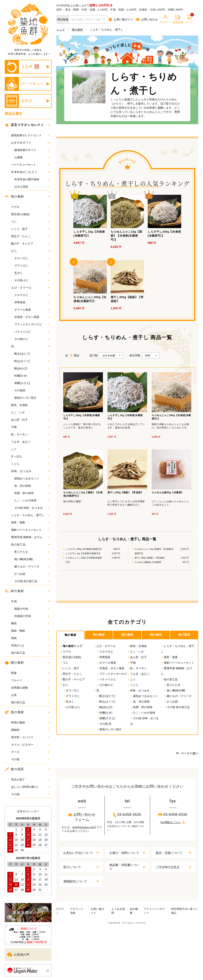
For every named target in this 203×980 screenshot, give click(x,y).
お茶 (30, 695)
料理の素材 (30, 723)
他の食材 (14, 712)
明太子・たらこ (30, 236)
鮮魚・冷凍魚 (30, 405)
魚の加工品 (18, 544)
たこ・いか (30, 412)
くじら (30, 464)
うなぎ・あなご (30, 442)
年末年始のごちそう (24, 172)
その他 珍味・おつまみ (32, 508)
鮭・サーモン (30, 434)
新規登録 (178, 19)
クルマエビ (32, 295)
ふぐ (30, 449)
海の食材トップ (71, 646)
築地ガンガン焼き (32, 398)
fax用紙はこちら (173, 822)
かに (14, 251)
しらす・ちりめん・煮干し (30, 515)
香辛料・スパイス (30, 737)
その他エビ (32, 339)
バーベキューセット (30, 165)
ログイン (166, 19)
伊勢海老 (32, 302)
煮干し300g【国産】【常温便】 (150, 558)
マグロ (30, 207)
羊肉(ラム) (30, 645)
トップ (60, 30)
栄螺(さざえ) (32, 383)
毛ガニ (32, 273)
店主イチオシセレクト (24, 125)
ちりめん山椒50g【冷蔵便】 (148, 562)
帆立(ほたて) (32, 354)
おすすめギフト (21, 143)
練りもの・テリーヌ (32, 566)
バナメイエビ (32, 332)
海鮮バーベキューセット (30, 530)
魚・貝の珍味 (32, 486)
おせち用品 (32, 187)
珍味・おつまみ (21, 471)
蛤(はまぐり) (32, 361)
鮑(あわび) (32, 368)
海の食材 (14, 197)
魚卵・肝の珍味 (32, 493)
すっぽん (30, 456)
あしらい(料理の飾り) (30, 787)
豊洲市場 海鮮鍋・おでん (30, 537)
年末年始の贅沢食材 (32, 179)
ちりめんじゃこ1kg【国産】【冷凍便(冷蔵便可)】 (154, 551)
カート (189, 19)
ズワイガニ (32, 266)
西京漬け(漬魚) (30, 214)
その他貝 (32, 390)
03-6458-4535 (127, 815)
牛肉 (14, 601)
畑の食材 (14, 663)
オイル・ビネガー (30, 745)
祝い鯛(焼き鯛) (32, 559)
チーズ (30, 752)
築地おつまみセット (32, 478)
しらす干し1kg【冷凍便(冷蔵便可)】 (83, 553)
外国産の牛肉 (32, 616)
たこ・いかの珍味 (32, 500)
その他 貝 (104, 724)
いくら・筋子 (30, 229)
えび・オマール (21, 288)
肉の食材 (14, 591)
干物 (30, 427)
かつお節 (32, 574)
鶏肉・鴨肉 (30, 631)
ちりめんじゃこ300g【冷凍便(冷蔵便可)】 (84, 560)
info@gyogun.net (83, 827)
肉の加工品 (30, 653)
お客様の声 (18, 955)
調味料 (30, 730)
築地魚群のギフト (32, 150)
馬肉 (30, 638)
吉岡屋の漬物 (30, 688)
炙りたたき (32, 552)
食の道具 (14, 769)
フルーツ (30, 680)
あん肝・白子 (30, 420)
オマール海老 (32, 310)
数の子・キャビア (30, 244)
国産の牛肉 (32, 609)
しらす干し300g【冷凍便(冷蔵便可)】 (84, 549)
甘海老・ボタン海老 (32, 317)
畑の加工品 (30, 702)
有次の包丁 (30, 779)
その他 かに (32, 280)
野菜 (30, 673)
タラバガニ (32, 258)
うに (30, 222)
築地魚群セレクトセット (30, 135)
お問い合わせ (147, 19)
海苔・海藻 (30, 522)
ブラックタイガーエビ (32, 324)
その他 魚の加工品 (32, 581)
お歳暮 (32, 157)
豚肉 (30, 623)
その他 (30, 759)
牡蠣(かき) (32, 376)
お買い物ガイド (121, 20)
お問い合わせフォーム (82, 817)
